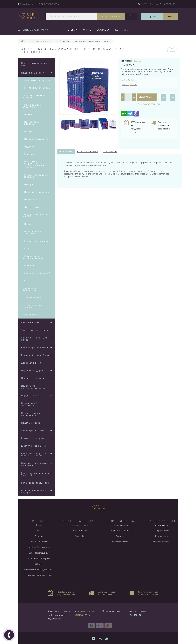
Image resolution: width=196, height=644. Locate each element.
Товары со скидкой (121, 542)
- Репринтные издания (36, 241)
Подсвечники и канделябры (31, 414)
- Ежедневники (31, 315)
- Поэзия (28, 224)
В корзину (147, 97)
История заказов (161, 531)
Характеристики (88, 152)
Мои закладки (161, 536)
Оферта (39, 564)
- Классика (29, 154)
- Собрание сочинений (36, 273)
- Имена (27, 114)
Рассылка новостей (161, 542)
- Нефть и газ (31, 199)
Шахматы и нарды (33, 438)
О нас (88, 30)
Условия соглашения (39, 553)
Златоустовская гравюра (37, 330)
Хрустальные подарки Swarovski (35, 474)
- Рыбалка (28, 249)
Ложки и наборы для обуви (34, 339)
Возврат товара (80, 531)
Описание (66, 152)
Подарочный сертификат (29, 404)
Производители (121, 525)
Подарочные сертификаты (121, 531)
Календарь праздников (36, 483)
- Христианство (32, 298)
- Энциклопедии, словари (33, 306)
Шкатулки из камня (34, 446)
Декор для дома (31, 363)
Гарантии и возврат (39, 542)
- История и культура (35, 139)
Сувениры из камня (34, 430)
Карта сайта (80, 536)
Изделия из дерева (33, 370)
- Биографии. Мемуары (37, 88)
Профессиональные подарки (34, 491)
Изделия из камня (33, 378)
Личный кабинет (162, 525)
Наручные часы (31, 396)
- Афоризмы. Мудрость (36, 80)
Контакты (123, 30)
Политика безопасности (39, 547)
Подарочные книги (33, 73)
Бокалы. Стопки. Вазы (35, 355)
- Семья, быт (30, 266)
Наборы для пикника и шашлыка (36, 464)
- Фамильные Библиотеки (30, 289)
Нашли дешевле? (130, 85)
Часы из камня (30, 322)
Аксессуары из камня (35, 347)
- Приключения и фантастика (33, 233)
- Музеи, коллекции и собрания (36, 176)
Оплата (73, 30)
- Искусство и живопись (31, 123)
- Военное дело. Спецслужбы (32, 106)
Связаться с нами (80, 525)
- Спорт (27, 281)
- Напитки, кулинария (36, 192)
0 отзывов (171, 51)
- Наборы (28, 184)
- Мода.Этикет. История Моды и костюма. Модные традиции (33, 164)
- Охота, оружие (32, 207)
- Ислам (27, 131)
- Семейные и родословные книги (34, 257)
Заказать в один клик (150, 104)
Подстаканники (31, 423)
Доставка (104, 30)
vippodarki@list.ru (142, 611)
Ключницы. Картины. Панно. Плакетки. (35, 454)
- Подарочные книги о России (36, 215)
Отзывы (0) (110, 152)
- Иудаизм (29, 146)
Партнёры (121, 536)
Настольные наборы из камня (36, 64)
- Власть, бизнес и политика (34, 96)
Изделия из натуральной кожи (33, 387)
